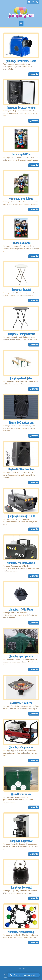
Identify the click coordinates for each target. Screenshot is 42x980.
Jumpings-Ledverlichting (21, 932)
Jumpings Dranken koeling (21, 108)
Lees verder (34, 74)
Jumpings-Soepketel (21, 887)
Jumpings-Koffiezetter (21, 841)
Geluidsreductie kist (21, 794)
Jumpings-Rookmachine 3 (21, 563)
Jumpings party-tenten (21, 656)
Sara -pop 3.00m (21, 154)
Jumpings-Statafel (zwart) (21, 334)
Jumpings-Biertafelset (21, 378)
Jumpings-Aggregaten (21, 747)
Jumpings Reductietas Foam (21, 61)
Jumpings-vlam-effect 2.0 (21, 516)
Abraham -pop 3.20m (21, 199)
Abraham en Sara (21, 243)
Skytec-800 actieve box (21, 423)
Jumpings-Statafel (21, 290)
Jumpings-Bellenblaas (21, 609)
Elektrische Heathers (21, 703)
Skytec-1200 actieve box (21, 469)
